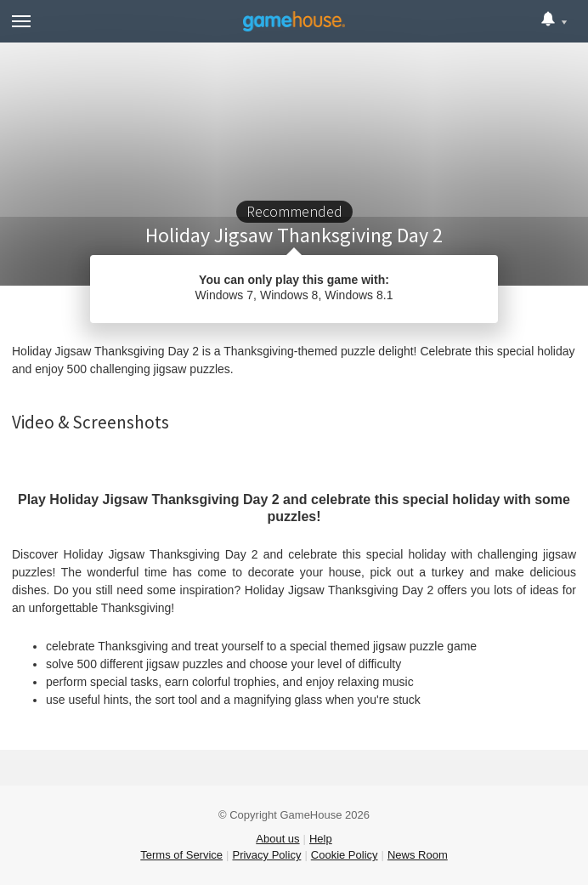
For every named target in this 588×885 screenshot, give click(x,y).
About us (277, 839)
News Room (418, 855)
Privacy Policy (266, 855)
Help (321, 839)
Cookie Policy (345, 855)
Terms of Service (181, 855)
